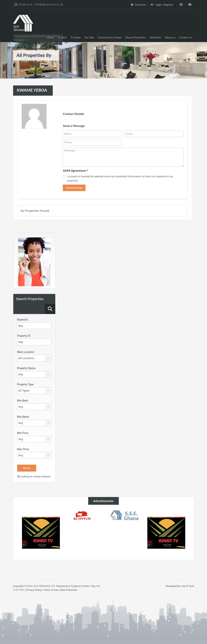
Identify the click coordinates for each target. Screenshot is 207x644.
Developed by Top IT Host (180, 586)
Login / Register (162, 5)
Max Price (23, 449)
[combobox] (34, 358)
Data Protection (69, 590)
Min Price (23, 433)
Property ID (24, 336)
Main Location (26, 352)
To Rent (62, 37)
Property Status (26, 368)
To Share (76, 37)
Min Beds (23, 401)
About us (170, 37)
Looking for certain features (34, 476)
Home (50, 37)
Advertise (155, 37)
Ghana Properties (135, 37)
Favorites (138, 5)
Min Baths (23, 417)
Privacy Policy (34, 590)
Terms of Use (51, 590)
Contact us (186, 37)
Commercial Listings (110, 37)
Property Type (25, 384)
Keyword (22, 320)
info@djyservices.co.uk (49, 4)
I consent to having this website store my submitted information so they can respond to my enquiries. (120, 178)
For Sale (89, 37)
